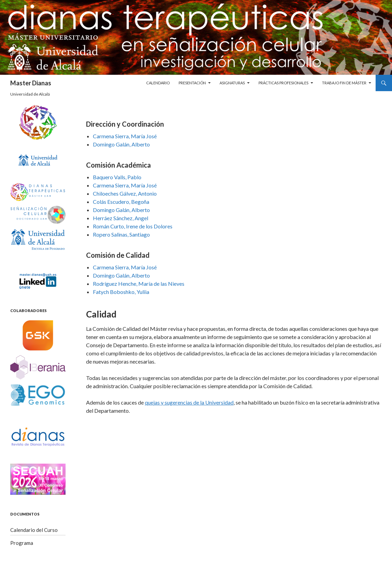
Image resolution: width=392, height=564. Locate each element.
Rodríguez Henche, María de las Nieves (139, 284)
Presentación (192, 83)
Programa (22, 543)
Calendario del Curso (34, 530)
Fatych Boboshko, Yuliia (121, 292)
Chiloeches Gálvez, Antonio (125, 193)
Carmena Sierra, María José (125, 136)
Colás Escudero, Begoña (121, 202)
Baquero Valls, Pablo (117, 177)
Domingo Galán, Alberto (121, 144)
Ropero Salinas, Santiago (121, 234)
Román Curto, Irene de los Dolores (133, 226)
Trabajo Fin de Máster (344, 83)
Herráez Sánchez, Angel (121, 218)
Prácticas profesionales (283, 83)
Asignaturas (232, 83)
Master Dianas (31, 83)
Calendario (158, 83)
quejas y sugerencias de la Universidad (189, 402)
